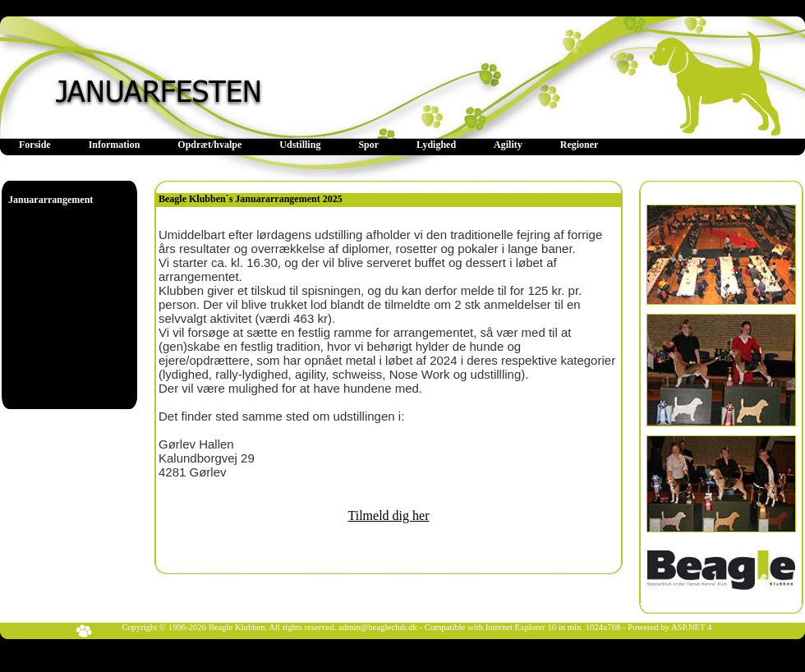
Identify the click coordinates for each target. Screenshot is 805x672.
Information (115, 145)
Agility (508, 145)
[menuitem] (35, 145)
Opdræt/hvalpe (209, 145)
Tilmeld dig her (389, 516)
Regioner (580, 145)
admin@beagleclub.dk (378, 627)
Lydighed (436, 145)
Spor (368, 145)
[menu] (51, 200)
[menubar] (308, 145)
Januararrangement (51, 200)
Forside (35, 145)
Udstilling (300, 145)
